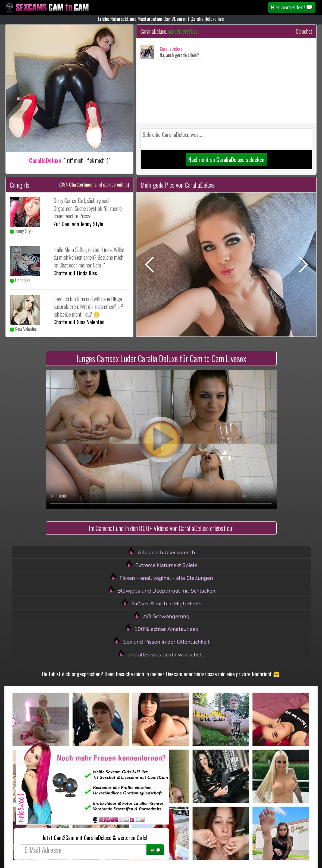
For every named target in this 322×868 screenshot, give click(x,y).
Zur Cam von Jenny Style (78, 224)
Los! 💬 (155, 850)
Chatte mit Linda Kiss (75, 273)
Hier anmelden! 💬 (292, 7)
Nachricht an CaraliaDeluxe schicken (226, 159)
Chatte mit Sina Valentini (79, 322)
